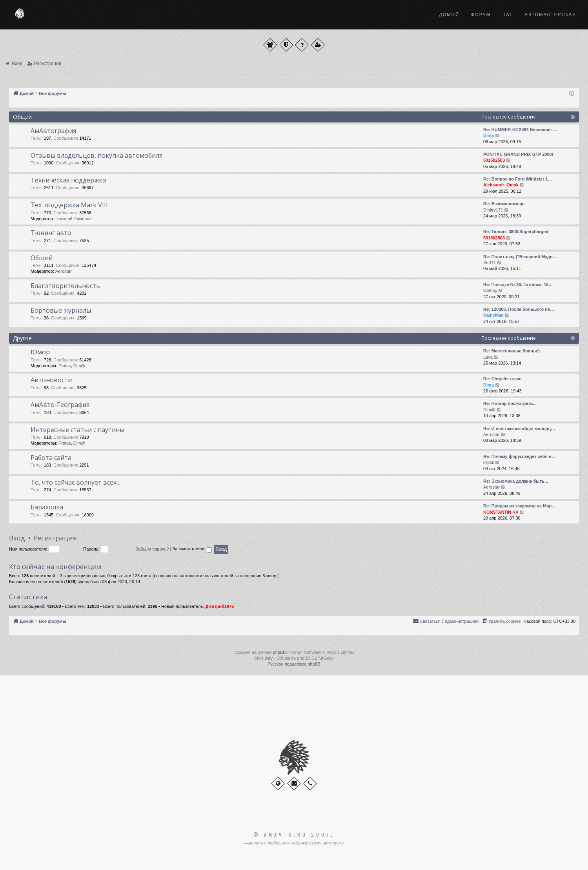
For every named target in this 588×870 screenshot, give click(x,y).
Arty (269, 658)
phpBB (279, 652)
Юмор (40, 352)
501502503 (494, 160)
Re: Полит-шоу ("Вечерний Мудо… (520, 257)
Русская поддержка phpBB (294, 664)
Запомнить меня (192, 550)
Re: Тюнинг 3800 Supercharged (516, 232)
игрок (489, 462)
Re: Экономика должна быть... (516, 481)
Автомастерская (551, 15)
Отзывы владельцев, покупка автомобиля (96, 155)
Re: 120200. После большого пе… (519, 309)
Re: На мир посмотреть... (510, 403)
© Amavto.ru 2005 (292, 835)
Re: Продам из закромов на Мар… (520, 506)
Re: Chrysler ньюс (502, 379)
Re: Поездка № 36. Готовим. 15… (518, 285)
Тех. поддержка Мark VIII (69, 205)
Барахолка (47, 507)
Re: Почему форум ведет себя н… (520, 456)
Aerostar (64, 271)
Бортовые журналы (61, 310)
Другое (22, 338)
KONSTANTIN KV (501, 512)
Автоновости (51, 380)
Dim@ (79, 366)
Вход (17, 64)
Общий (22, 117)
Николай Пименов (73, 219)
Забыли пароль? (152, 549)
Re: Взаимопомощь (504, 204)
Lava (488, 357)
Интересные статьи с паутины (77, 430)
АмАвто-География (60, 405)
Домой (449, 15)
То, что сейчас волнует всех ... (76, 482)
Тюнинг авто (51, 233)
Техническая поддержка (68, 180)
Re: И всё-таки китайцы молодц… (519, 429)
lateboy (490, 290)
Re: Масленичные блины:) (512, 351)
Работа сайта (51, 458)
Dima (489, 135)
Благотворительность (65, 286)
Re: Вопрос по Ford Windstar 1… (518, 179)
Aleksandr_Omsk (501, 185)
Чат (508, 15)
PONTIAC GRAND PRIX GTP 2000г (518, 154)
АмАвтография (53, 131)
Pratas (65, 366)
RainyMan (493, 315)
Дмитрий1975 (219, 606)
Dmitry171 (493, 210)
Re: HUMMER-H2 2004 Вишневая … (520, 129)
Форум (481, 15)
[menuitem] (501, 621)
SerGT (490, 263)
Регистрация (47, 64)
